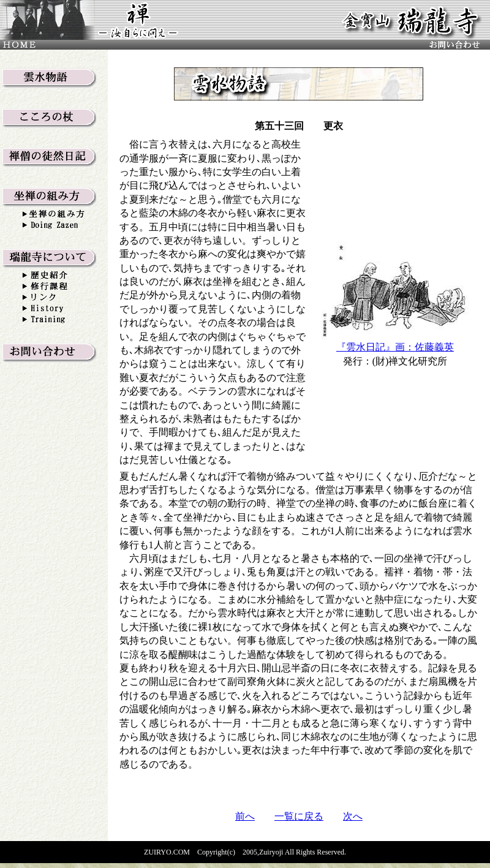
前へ (245, 816)
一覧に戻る (299, 816)
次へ (353, 816)
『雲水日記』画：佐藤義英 (395, 347)
